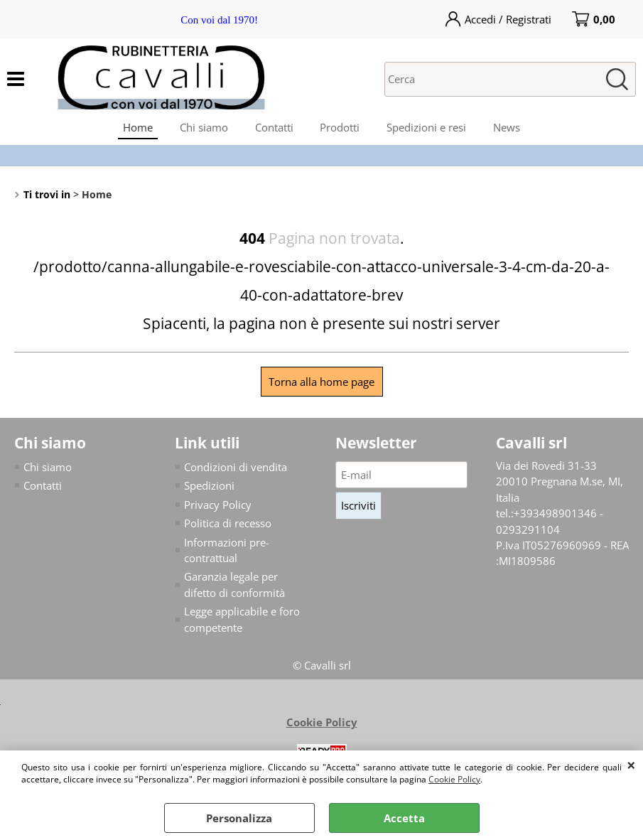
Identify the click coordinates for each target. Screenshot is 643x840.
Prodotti (341, 129)
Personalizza (239, 818)
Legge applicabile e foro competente (242, 624)
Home (134, 129)
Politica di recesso (228, 527)
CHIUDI (631, 765)
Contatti (274, 129)
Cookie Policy (454, 779)
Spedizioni (209, 490)
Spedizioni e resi (429, 129)
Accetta (404, 818)
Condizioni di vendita (236, 470)
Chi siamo (202, 129)
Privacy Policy (218, 508)
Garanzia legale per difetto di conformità (234, 589)
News (511, 129)
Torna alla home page (321, 385)
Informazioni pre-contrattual (227, 554)
